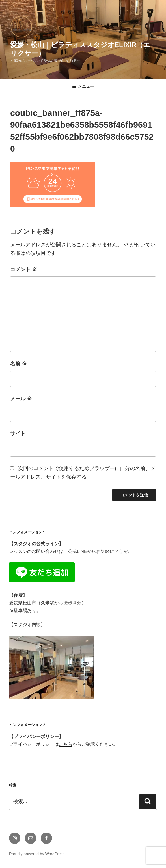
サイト (18, 433)
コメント (24, 269)
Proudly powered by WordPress (37, 854)
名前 (19, 364)
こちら (66, 744)
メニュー (83, 86)
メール (21, 399)
